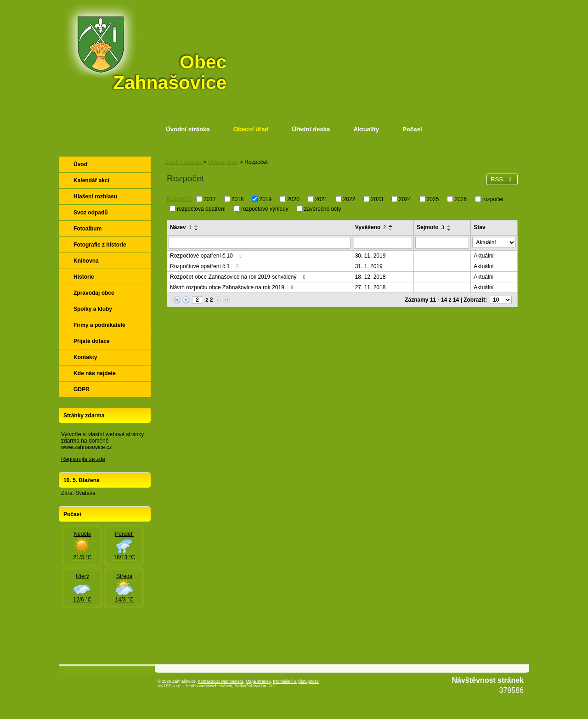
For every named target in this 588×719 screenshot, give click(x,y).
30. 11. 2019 (370, 256)
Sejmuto (430, 227)
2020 (293, 199)
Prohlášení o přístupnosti (296, 681)
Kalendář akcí (91, 180)
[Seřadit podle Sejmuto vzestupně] (449, 226)
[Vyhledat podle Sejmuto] (442, 243)
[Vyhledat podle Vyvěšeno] (383, 243)
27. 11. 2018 (370, 287)
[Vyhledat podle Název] (260, 243)
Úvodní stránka (188, 129)
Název (181, 227)
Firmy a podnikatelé (99, 325)
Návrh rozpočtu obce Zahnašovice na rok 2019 (233, 287)
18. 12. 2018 (370, 277)
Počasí (412, 129)
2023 (377, 199)
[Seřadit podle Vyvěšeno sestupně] (391, 230)
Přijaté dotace (92, 341)
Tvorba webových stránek (209, 686)
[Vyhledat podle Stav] (494, 242)
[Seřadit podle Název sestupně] (197, 230)
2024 (405, 199)
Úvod (80, 164)
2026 (461, 199)
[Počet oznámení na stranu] (501, 300)
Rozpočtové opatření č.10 (207, 256)
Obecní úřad (251, 129)
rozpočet (493, 199)
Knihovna (86, 261)
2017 (210, 199)
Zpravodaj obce (94, 293)
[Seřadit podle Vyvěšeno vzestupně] (391, 226)
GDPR (82, 389)
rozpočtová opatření (201, 208)
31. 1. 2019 (369, 266)
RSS (502, 179)
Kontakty (85, 357)
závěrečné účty (323, 208)
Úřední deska (311, 129)
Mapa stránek (258, 681)
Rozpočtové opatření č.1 (205, 266)
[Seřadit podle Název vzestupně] (197, 226)
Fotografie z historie (100, 245)
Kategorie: (179, 199)
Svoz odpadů (91, 213)
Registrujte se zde (83, 459)
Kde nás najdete (95, 373)
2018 (238, 199)
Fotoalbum (88, 229)
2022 (349, 199)
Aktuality (366, 129)
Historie (84, 277)
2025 (433, 199)
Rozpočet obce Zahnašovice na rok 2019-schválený (239, 277)
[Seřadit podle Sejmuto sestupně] (449, 230)
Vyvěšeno (371, 227)
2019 (265, 199)
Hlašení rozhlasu (95, 197)
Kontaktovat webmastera (221, 681)
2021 (321, 199)
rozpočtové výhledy (265, 208)
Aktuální (483, 256)
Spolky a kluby (93, 309)
